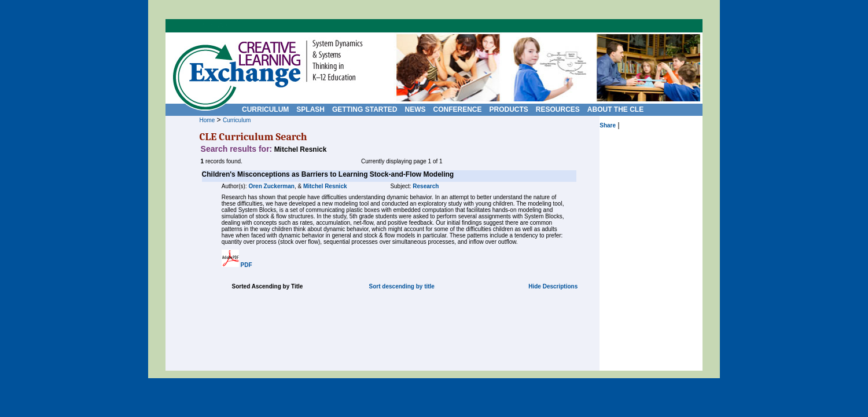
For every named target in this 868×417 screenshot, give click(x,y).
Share (608, 125)
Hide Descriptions (553, 286)
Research (426, 186)
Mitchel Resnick (325, 186)
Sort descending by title (402, 286)
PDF (247, 265)
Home (207, 120)
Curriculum (237, 120)
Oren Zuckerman (271, 186)
